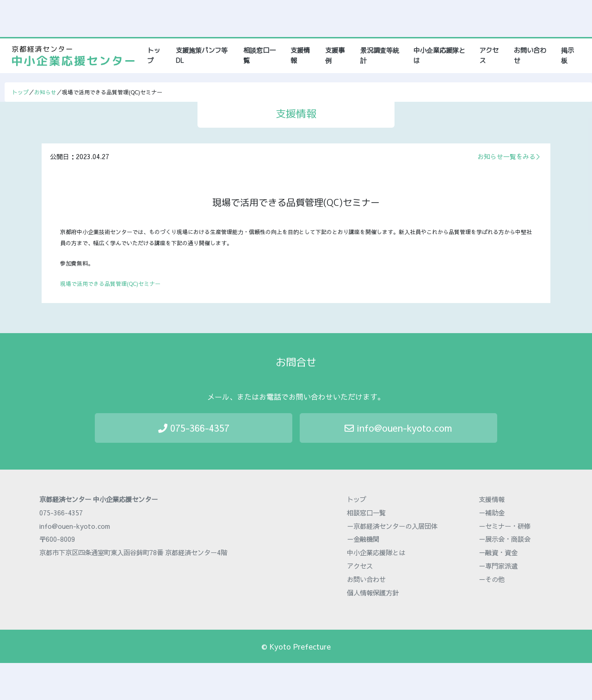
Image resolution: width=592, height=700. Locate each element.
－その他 (492, 579)
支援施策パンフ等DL (202, 56)
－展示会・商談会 (505, 539)
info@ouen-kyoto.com (398, 428)
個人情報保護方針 (373, 593)
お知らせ (45, 92)
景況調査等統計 (380, 56)
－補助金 (492, 513)
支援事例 (335, 56)
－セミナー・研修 (505, 526)
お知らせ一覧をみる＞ (510, 156)
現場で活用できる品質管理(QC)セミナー (110, 284)
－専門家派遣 (498, 566)
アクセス (489, 56)
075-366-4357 (194, 428)
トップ (157, 56)
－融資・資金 (498, 552)
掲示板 (567, 56)
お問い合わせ (530, 56)
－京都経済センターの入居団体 (392, 526)
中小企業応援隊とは (439, 56)
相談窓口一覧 (259, 56)
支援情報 (300, 56)
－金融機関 (363, 539)
